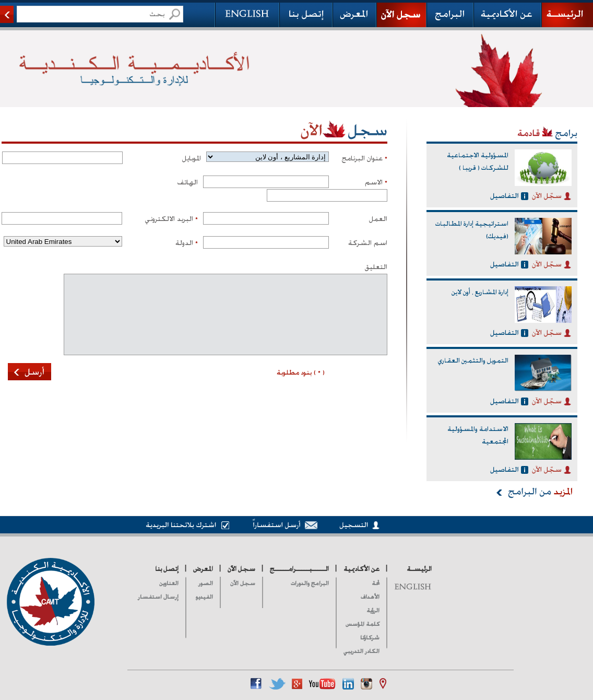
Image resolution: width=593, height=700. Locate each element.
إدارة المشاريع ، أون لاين (480, 292)
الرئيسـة (419, 569)
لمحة (376, 583)
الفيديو (204, 597)
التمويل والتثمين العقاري (473, 360)
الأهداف (370, 597)
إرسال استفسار (158, 597)
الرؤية (373, 610)
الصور (206, 583)
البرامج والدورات (310, 583)
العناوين (169, 583)
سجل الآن (243, 583)
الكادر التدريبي (361, 651)
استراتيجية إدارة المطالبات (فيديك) (472, 230)
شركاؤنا (370, 638)
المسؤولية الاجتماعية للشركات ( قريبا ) (478, 161)
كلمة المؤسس (363, 624)
